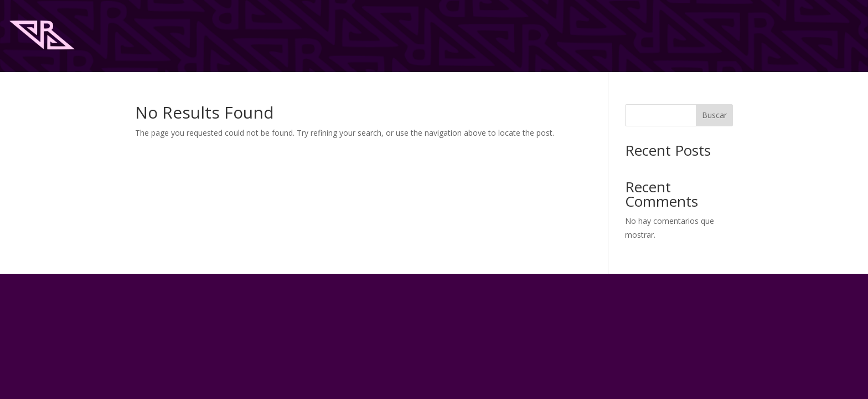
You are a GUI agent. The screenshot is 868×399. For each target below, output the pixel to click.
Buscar (714, 115)
